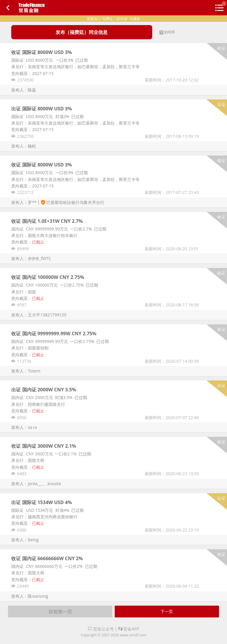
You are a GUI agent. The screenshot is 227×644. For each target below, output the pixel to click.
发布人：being (25, 540)
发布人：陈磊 (24, 90)
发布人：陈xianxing (30, 596)
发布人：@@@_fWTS (31, 258)
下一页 (167, 611)
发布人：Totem (26, 371)
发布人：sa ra (24, 427)
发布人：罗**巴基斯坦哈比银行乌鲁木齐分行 (58, 202)
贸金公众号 (101, 629)
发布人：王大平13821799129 (39, 315)
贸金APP (129, 629)
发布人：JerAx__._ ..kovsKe (36, 484)
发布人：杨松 (24, 146)
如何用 (167, 32)
